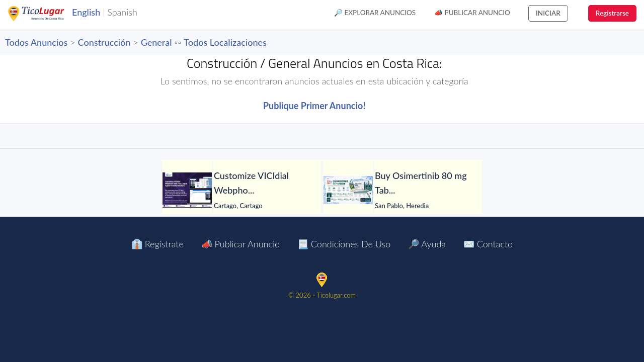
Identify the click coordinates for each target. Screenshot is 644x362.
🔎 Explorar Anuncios (375, 13)
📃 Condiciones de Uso (344, 244)
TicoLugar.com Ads (47, 14)
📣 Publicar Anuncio (472, 13)
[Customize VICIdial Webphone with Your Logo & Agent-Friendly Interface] (187, 190)
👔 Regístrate (157, 244)
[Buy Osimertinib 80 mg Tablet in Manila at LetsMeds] (348, 190)
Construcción (104, 42)
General (156, 42)
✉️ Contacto (488, 244)
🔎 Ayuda (427, 244)
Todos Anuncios (36, 42)
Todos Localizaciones (225, 42)
